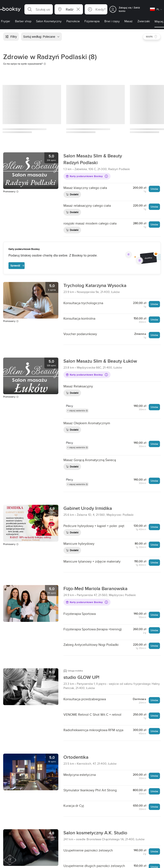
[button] (39, 9)
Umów (154, 189)
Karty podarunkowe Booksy (87, 176)
